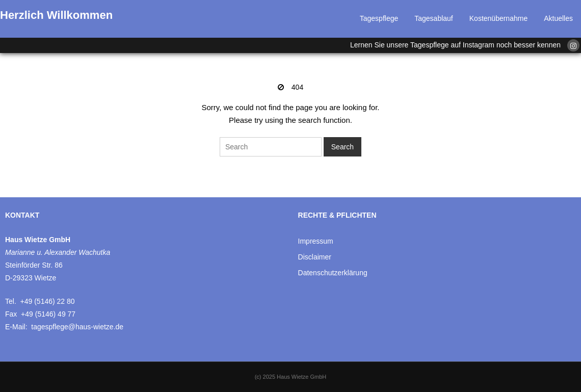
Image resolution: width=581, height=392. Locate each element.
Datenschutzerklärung (333, 273)
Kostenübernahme (498, 18)
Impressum (316, 241)
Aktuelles (558, 18)
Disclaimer (315, 257)
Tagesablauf (434, 18)
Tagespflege (379, 18)
